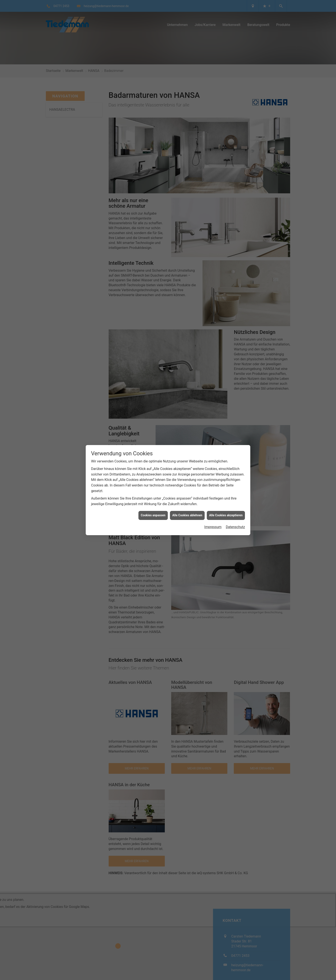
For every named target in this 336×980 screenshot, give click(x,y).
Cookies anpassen (153, 515)
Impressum (213, 527)
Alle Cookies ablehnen (187, 515)
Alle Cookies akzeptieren (226, 515)
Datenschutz (235, 527)
